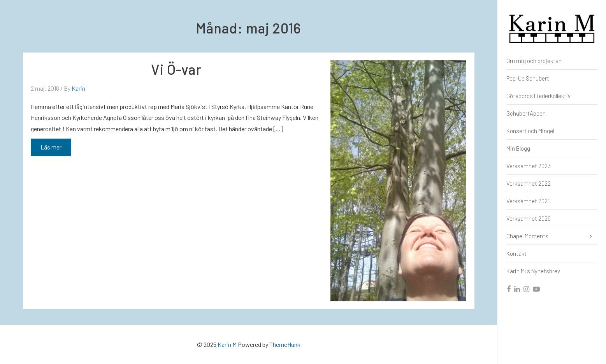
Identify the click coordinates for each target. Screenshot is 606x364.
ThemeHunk (285, 344)
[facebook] (509, 289)
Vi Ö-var (176, 69)
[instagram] (527, 289)
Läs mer (51, 149)
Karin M (227, 344)
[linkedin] (517, 289)
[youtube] (537, 289)
